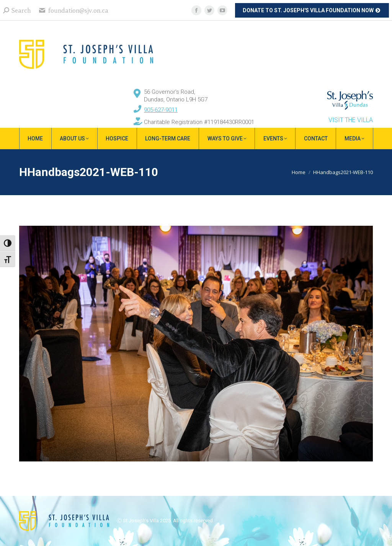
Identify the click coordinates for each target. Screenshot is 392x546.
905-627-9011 (161, 110)
